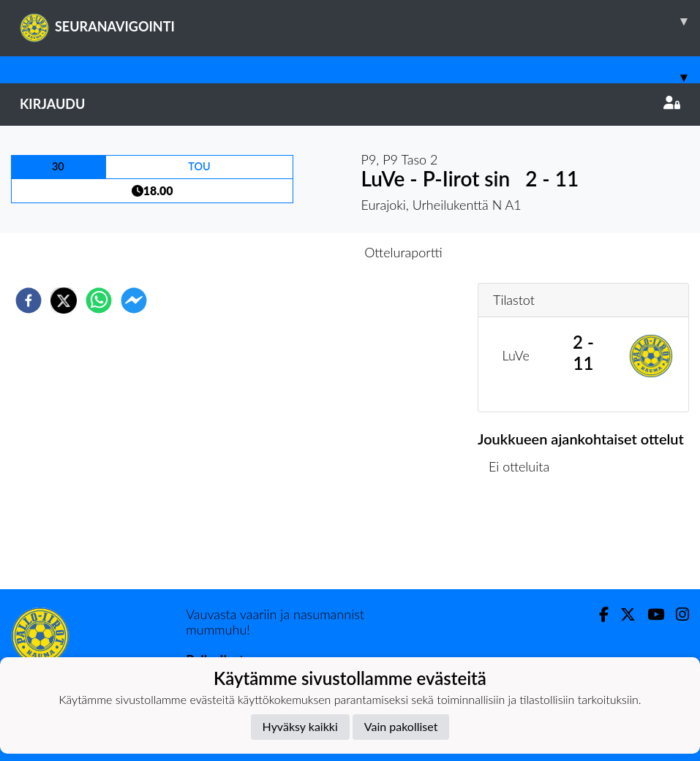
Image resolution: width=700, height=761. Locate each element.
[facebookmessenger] (134, 300)
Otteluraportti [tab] (403, 252)
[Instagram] (677, 614)
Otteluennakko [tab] (299, 252)
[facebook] (29, 300)
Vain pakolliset (401, 726)
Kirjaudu (350, 104)
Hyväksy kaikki (300, 726)
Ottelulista (525, 540)
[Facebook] (598, 614)
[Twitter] (622, 614)
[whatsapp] (99, 300)
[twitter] (64, 300)
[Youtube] (650, 614)
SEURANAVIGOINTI (360, 21)
